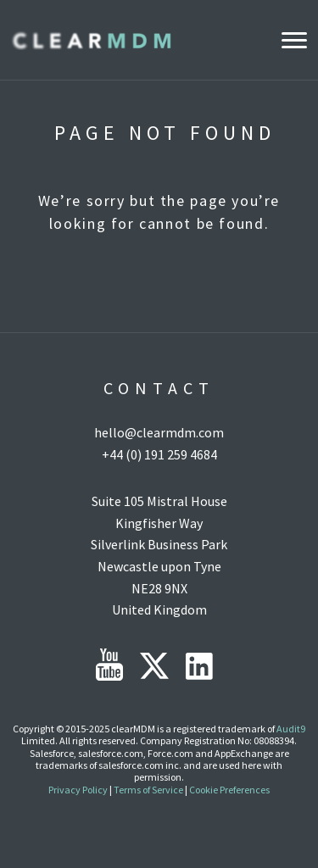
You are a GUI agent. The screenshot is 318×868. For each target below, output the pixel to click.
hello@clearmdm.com (159, 432)
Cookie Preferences (229, 790)
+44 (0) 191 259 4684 (159, 454)
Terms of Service (148, 790)
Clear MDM (91, 40)
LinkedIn (199, 666)
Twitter (154, 666)
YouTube (109, 665)
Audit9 (291, 729)
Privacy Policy (78, 790)
